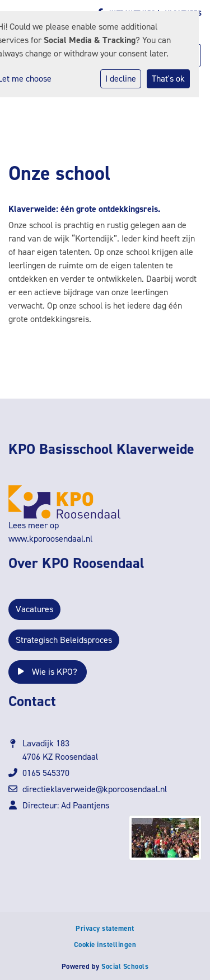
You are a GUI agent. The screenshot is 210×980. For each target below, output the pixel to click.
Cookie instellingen (105, 945)
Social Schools (125, 966)
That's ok (168, 79)
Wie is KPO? (48, 672)
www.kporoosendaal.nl (50, 539)
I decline (121, 79)
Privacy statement (105, 928)
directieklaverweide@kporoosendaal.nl (95, 789)
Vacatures (34, 609)
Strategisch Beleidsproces (64, 640)
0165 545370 (46, 773)
